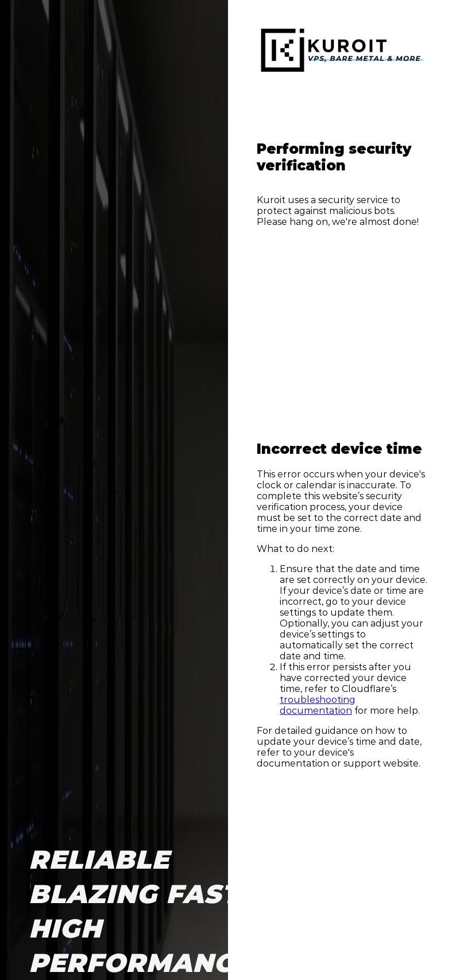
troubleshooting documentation (318, 705)
